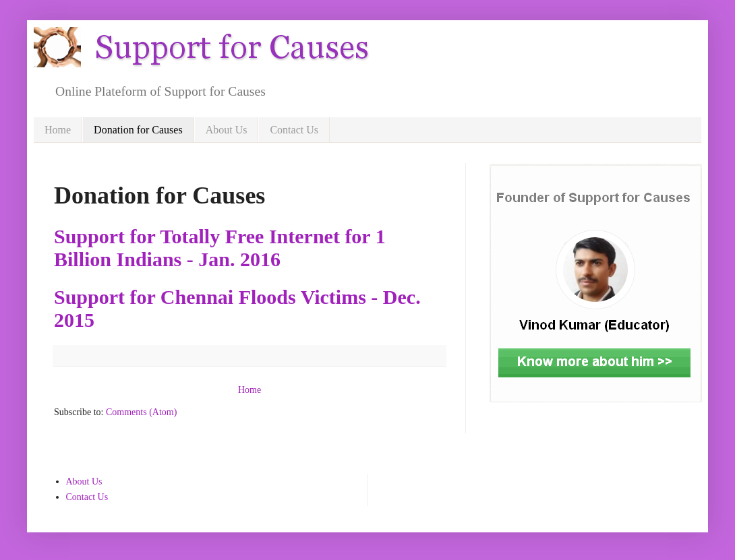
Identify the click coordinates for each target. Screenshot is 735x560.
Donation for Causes (138, 130)
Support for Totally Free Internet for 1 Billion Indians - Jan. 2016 (220, 248)
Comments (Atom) (141, 412)
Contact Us (294, 130)
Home (58, 130)
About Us (227, 130)
